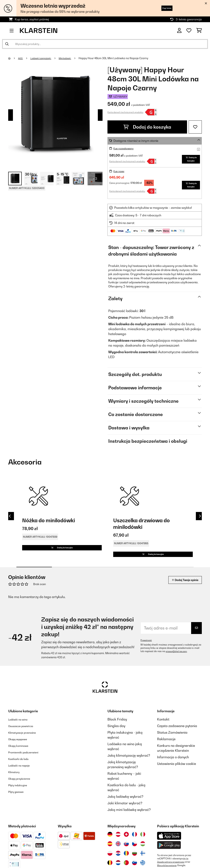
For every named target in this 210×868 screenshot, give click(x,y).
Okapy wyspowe (21, 754)
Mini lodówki (75, 58)
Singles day (116, 741)
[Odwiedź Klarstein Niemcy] (110, 849)
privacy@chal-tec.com (178, 666)
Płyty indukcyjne (21, 800)
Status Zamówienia (172, 747)
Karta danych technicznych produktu (125, 112)
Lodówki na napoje (23, 780)
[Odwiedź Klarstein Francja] (135, 849)
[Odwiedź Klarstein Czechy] (135, 859)
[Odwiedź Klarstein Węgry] (143, 859)
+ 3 (95, 179)
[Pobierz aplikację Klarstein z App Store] (169, 851)
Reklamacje (166, 754)
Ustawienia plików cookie (177, 778)
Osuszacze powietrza (25, 741)
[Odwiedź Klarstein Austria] (118, 849)
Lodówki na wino (21, 734)
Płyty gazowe (18, 806)
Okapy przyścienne (23, 793)
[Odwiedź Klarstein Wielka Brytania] (118, 859)
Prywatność (147, 655)
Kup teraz (162, 8)
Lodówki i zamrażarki (46, 58)
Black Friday (117, 734)
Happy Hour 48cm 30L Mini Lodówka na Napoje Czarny (126, 58)
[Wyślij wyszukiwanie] (7, 44)
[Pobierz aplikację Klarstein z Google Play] (169, 860)
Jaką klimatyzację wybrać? (129, 770)
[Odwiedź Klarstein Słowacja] (126, 859)
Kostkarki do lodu (22, 773)
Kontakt (163, 734)
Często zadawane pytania (177, 741)
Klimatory (16, 787)
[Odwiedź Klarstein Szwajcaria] (126, 849)
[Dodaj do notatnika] (195, 127)
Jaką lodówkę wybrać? (125, 811)
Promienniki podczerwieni (28, 767)
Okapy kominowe (22, 760)
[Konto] (179, 31)
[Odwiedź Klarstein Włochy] (143, 849)
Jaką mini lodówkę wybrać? (129, 824)
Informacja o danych (173, 772)
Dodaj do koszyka (147, 127)
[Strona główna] (13, 58)
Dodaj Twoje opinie (180, 595)
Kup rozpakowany (126, 148)
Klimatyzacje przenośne (27, 747)
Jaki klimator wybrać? (125, 818)
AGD (22, 58)
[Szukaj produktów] (105, 44)
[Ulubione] (189, 31)
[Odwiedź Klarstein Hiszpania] (110, 859)
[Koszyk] (199, 31)
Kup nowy (120, 178)
